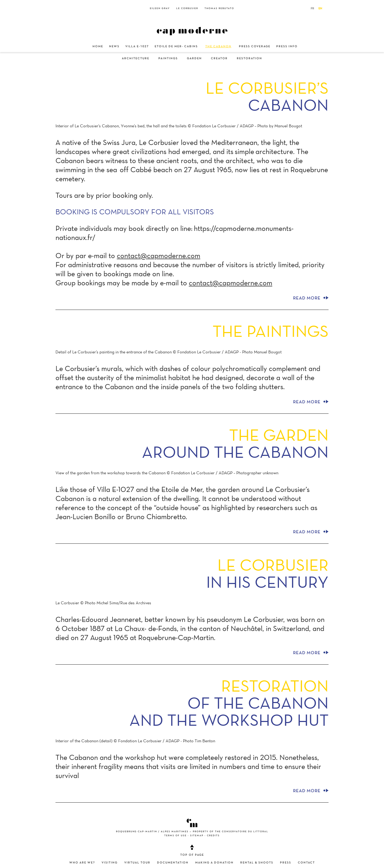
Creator (219, 58)
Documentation (173, 863)
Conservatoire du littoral (245, 832)
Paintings (168, 58)
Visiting (110, 863)
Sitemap (197, 836)
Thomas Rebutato (219, 9)
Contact (306, 863)
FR (312, 9)
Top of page (192, 850)
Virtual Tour (137, 863)
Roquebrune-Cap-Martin (137, 832)
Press (286, 863)
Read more (311, 298)
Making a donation (214, 863)
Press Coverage (255, 46)
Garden (194, 58)
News (114, 46)
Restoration (249, 58)
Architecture (136, 58)
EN (320, 9)
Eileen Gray (160, 9)
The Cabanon (218, 46)
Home (98, 46)
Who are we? (82, 863)
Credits (213, 836)
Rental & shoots (257, 863)
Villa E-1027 (137, 46)
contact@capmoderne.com (159, 256)
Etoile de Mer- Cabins (176, 46)
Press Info (287, 46)
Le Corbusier (187, 9)
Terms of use (175, 836)
